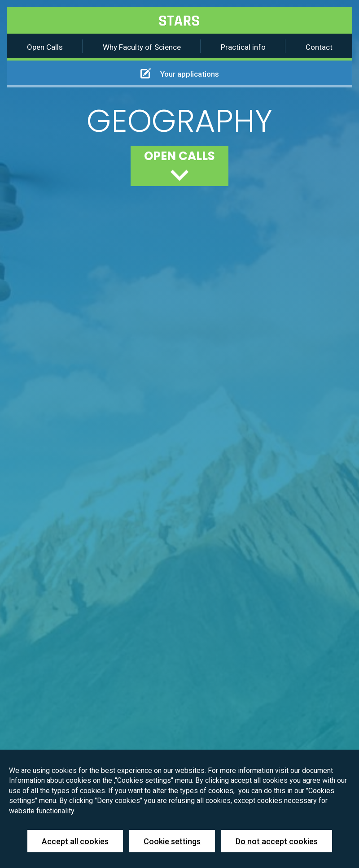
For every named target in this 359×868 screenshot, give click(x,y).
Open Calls (45, 47)
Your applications (180, 73)
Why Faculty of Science (142, 47)
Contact (319, 47)
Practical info (243, 47)
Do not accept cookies (277, 841)
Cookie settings (172, 841)
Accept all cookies (75, 841)
